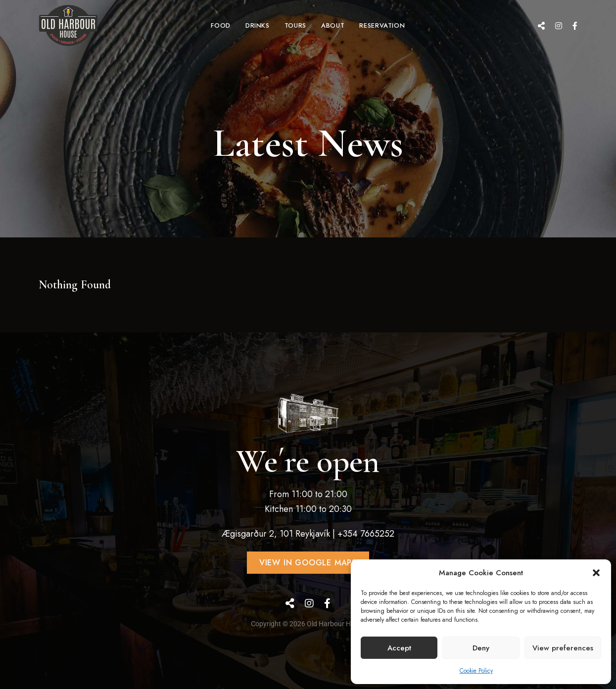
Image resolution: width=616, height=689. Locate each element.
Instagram (559, 26)
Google (541, 26)
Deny (481, 648)
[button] (596, 573)
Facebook (575, 26)
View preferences (563, 648)
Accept (399, 648)
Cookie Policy (476, 671)
